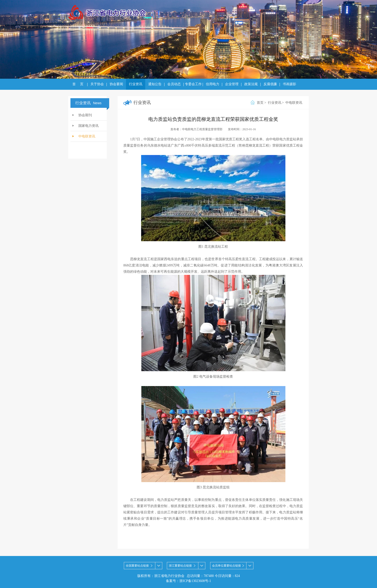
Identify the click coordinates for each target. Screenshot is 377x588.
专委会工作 (193, 84)
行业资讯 (136, 84)
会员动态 (174, 84)
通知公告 (155, 84)
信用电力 (213, 84)
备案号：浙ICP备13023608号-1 (188, 581)
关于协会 (97, 84)
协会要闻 (116, 84)
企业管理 (232, 84)
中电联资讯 (87, 136)
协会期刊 (85, 115)
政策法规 (251, 84)
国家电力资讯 (88, 126)
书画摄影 (289, 84)
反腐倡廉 (270, 84)
